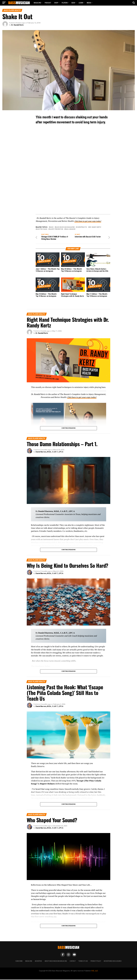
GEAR (73, 3)
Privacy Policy (96, 961)
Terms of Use (83, 961)
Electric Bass (42, 229)
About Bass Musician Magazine (56, 961)
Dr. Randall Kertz (17, 25)
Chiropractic (82, 227)
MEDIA (89, 3)
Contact (73, 961)
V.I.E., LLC (95, 971)
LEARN (81, 3)
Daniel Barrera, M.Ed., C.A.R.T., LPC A (49, 452)
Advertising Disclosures (113, 961)
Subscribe (19, 961)
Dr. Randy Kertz (95, 227)
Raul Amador (70, 229)
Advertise (38, 961)
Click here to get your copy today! (89, 221)
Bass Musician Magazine (65, 227)
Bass (52, 227)
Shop (56, 3)
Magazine (37, 3)
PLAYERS (65, 3)
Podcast (48, 3)
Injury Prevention (56, 229)
